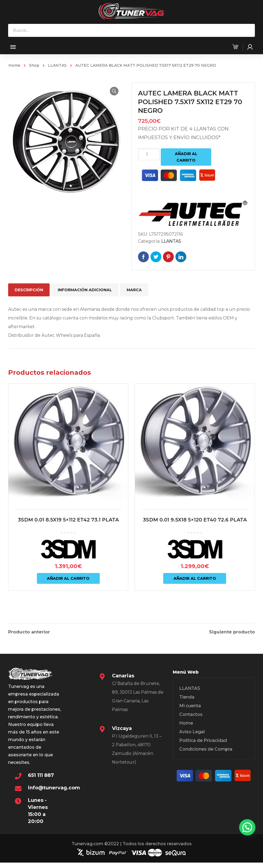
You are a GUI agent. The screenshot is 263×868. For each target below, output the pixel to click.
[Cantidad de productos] (149, 154)
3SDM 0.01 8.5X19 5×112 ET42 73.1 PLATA (68, 520)
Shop (34, 65)
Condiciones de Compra (206, 748)
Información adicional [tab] (85, 290)
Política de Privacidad (203, 740)
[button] (114, 91)
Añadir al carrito (186, 157)
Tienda (187, 696)
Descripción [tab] (29, 290)
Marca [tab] (134, 290)
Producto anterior (29, 631)
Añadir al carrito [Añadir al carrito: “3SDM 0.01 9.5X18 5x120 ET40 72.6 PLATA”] (195, 578)
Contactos (191, 714)
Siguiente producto (232, 631)
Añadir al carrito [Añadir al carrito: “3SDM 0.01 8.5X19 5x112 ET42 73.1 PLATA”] (68, 578)
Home (14, 65)
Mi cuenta (190, 705)
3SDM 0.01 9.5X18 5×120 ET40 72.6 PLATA (195, 520)
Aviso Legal (192, 731)
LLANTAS (57, 65)
